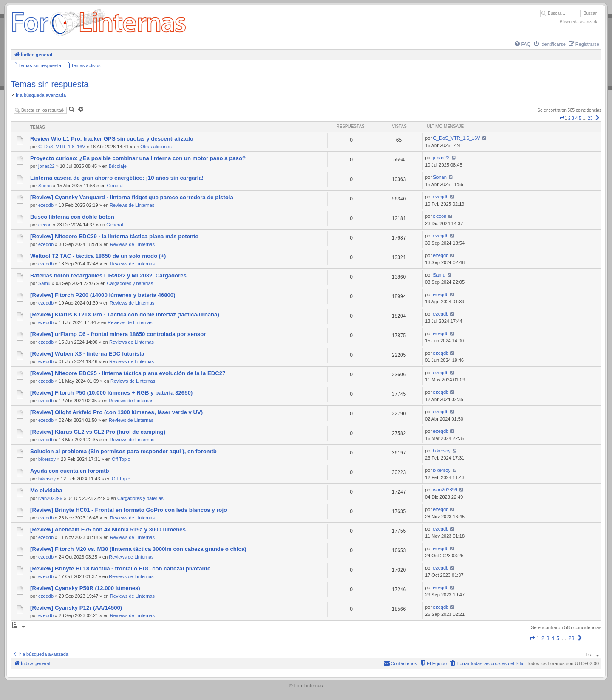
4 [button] (577, 118)
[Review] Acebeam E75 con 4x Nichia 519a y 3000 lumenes (108, 529)
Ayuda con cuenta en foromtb (70, 471)
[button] (562, 118)
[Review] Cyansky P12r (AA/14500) (76, 608)
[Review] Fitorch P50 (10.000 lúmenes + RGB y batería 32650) (111, 393)
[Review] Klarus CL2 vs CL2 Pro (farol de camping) (98, 432)
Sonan (45, 186)
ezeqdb (46, 205)
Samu (44, 283)
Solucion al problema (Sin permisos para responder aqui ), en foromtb (123, 451)
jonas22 (47, 166)
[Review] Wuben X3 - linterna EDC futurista (87, 354)
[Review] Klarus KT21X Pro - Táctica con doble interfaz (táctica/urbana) (125, 315)
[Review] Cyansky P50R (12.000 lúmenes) (85, 588)
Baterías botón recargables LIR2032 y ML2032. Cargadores (108, 275)
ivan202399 (50, 498)
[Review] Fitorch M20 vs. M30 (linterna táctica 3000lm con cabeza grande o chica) (138, 549)
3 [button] (573, 118)
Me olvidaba (46, 490)
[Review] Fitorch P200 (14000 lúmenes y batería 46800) (103, 295)
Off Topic (121, 459)
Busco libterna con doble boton (72, 217)
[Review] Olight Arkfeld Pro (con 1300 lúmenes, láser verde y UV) (116, 412)
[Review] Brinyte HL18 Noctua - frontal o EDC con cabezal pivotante (120, 569)
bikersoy (47, 459)
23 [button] (590, 118)
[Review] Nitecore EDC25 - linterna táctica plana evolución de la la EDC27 (128, 373)
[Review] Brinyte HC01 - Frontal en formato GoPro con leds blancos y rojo (129, 510)
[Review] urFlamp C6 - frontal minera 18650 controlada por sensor (118, 334)
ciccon (45, 225)
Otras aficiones (156, 147)
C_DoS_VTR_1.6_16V (62, 147)
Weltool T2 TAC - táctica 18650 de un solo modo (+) (98, 256)
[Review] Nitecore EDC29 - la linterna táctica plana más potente (114, 236)
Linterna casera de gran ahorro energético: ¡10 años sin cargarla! (117, 178)
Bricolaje (118, 166)
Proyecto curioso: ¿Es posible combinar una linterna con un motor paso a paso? (138, 158)
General (115, 186)
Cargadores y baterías (130, 283)
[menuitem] (522, 44)
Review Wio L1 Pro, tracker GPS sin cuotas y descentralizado (112, 139)
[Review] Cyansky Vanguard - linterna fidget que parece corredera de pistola (132, 197)
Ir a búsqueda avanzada (41, 95)
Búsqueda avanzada (579, 22)
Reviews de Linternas (132, 205)
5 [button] (580, 118)
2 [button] (569, 118)
